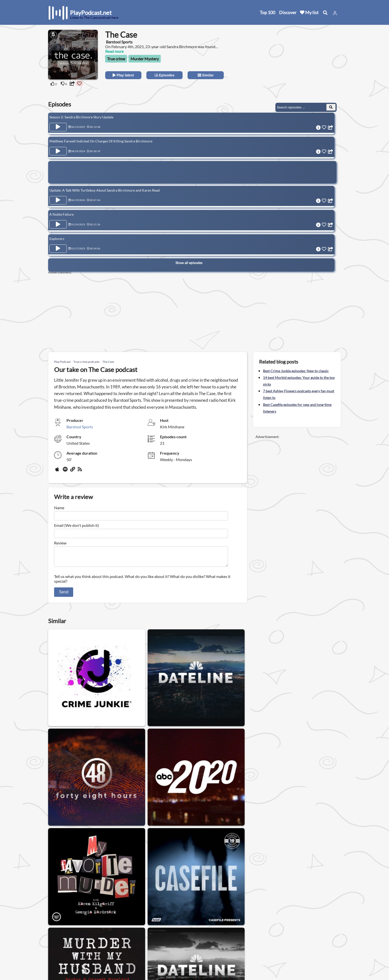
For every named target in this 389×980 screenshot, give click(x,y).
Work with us (105, 957)
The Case (108, 362)
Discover (288, 12)
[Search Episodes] (331, 107)
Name (59, 508)
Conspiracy (215, 896)
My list (309, 12)
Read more (114, 51)
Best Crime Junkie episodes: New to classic (296, 371)
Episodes (164, 75)
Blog (53, 964)
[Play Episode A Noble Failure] (58, 221)
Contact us (103, 938)
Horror (58, 896)
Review (60, 543)
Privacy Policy (106, 944)
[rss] (80, 471)
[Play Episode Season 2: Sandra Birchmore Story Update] (58, 127)
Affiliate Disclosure (110, 951)
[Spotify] (65, 471)
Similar (206, 75)
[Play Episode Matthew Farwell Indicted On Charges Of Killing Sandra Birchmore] (58, 150)
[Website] (73, 471)
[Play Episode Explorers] (58, 244)
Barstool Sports (80, 427)
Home (54, 931)
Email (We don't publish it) (77, 525)
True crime (116, 59)
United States (151, 928)
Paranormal (169, 896)
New (53, 938)
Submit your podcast (67, 957)
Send (64, 595)
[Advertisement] (297, 61)
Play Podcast (62, 362)
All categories (61, 951)
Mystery (80, 896)
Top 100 (267, 12)
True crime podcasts (86, 362)
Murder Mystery (145, 59)
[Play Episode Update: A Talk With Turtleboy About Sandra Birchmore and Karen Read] (58, 198)
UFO (192, 896)
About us (102, 931)
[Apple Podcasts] (58, 471)
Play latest (123, 75)
